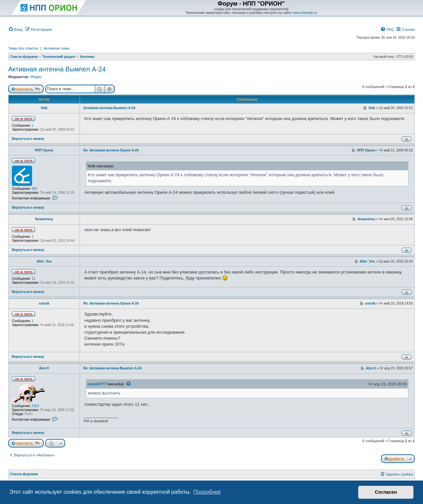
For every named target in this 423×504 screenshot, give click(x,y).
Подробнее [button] (207, 492)
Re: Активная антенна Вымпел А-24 (113, 368)
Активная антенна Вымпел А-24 (57, 69)
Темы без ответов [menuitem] (23, 48)
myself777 (97, 384)
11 (34, 279)
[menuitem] (15, 29)
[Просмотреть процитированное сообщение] (129, 384)
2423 (35, 406)
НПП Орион (44, 150)
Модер (36, 77)
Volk (44, 108)
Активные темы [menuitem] (57, 48)
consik (44, 303)
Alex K (44, 368)
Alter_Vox (44, 261)
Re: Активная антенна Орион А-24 (111, 150)
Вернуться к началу (28, 139)
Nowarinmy (44, 219)
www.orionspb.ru (305, 13)
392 (35, 189)
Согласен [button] (386, 492)
